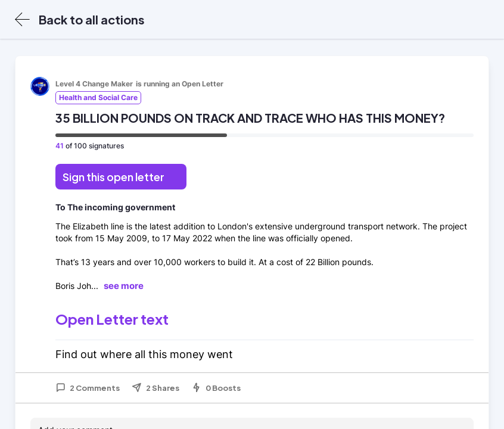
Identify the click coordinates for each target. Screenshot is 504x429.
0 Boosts (216, 388)
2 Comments (88, 388)
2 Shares (155, 388)
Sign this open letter (113, 177)
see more (124, 286)
